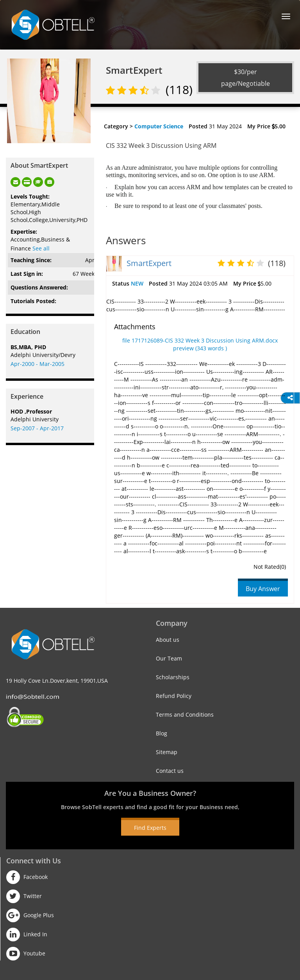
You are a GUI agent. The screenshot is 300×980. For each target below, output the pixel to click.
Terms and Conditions (185, 715)
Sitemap (167, 752)
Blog (162, 733)
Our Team (169, 658)
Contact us (170, 771)
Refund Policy (174, 696)
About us (168, 640)
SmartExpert (149, 263)
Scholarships (173, 677)
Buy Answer (263, 589)
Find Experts (150, 828)
